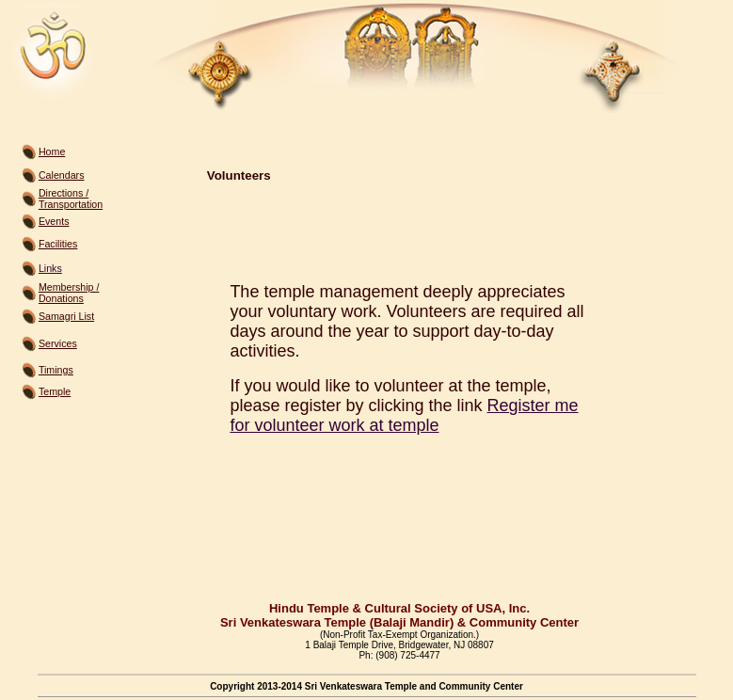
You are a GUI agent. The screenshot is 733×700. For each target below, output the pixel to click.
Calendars (62, 175)
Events (54, 221)
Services (58, 343)
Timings (56, 370)
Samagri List (66, 316)
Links (50, 268)
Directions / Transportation (71, 199)
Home (52, 151)
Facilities (58, 244)
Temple (55, 391)
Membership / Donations (69, 293)
